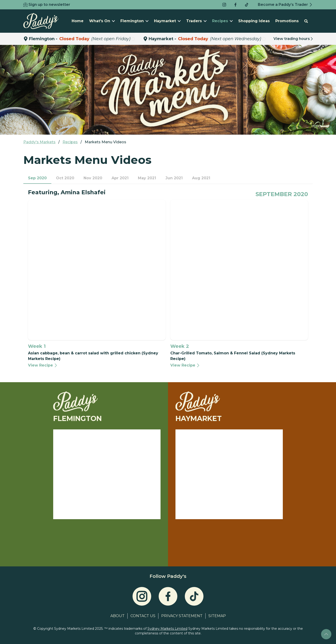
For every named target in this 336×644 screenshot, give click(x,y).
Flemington (134, 21)
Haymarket (167, 21)
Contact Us (143, 616)
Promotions (287, 21)
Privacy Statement (182, 616)
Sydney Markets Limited (167, 629)
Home (78, 21)
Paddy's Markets (39, 142)
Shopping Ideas (254, 21)
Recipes (222, 21)
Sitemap (217, 616)
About (117, 616)
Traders (196, 21)
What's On (102, 21)
